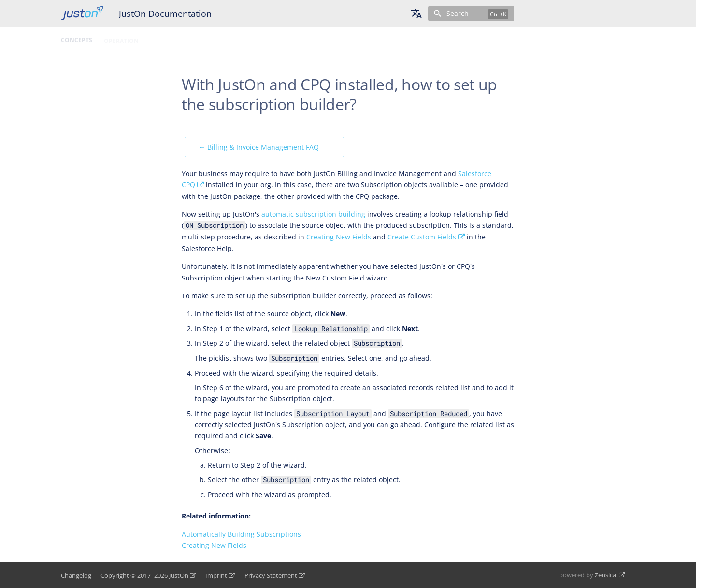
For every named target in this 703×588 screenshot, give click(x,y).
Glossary (227, 38)
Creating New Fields (339, 237)
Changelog (76, 575)
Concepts (77, 38)
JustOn (179, 575)
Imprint (216, 575)
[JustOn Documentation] (82, 13)
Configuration (175, 38)
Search (458, 13)
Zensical (606, 575)
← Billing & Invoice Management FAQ (259, 147)
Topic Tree (271, 38)
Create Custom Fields (422, 237)
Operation (121, 38)
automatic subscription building (313, 214)
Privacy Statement (271, 575)
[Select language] (416, 14)
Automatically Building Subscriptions (241, 534)
